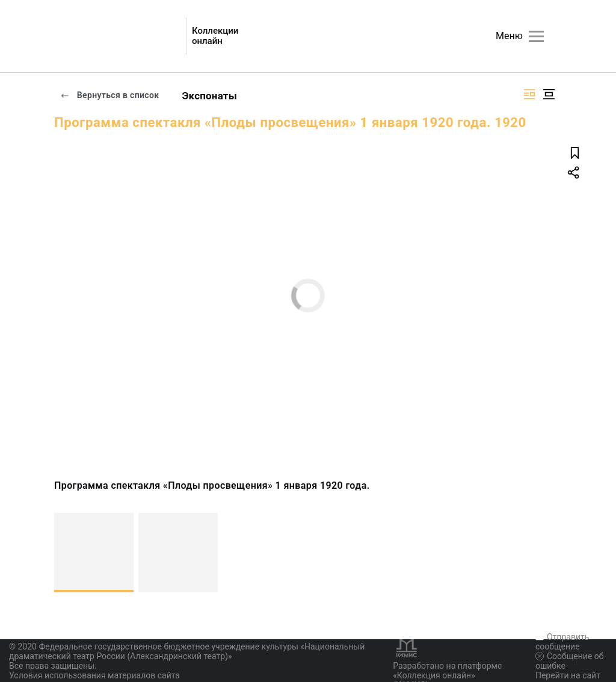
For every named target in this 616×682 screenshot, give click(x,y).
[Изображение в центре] (549, 94)
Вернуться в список (109, 95)
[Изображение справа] (529, 94)
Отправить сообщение (562, 642)
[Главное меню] (536, 36)
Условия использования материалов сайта (94, 675)
